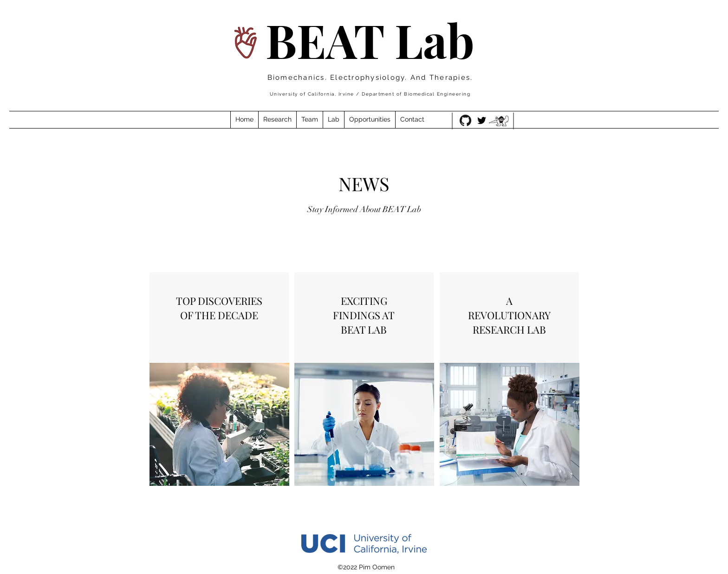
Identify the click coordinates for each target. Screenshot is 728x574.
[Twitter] (482, 120)
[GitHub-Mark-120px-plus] (465, 120)
